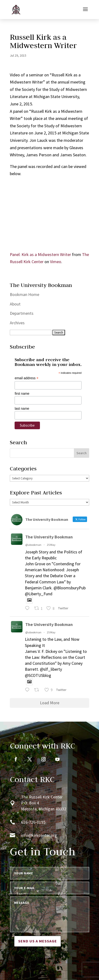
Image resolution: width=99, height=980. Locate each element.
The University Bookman (49, 537)
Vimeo (56, 262)
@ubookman (33, 545)
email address (26, 378)
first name (22, 394)
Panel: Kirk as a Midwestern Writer (40, 254)
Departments (22, 313)
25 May (51, 545)
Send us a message (38, 941)
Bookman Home (25, 294)
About (15, 304)
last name (22, 409)
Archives (17, 323)
